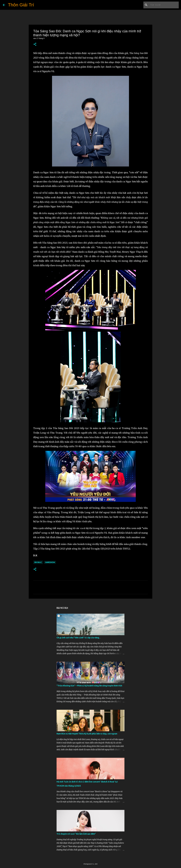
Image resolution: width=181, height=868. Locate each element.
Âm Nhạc (38, 562)
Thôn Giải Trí (21, 5)
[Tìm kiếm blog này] (164, 5)
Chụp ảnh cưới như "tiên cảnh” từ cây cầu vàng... (78, 638)
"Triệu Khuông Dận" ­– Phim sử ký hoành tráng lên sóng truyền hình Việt (89, 686)
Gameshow (50, 562)
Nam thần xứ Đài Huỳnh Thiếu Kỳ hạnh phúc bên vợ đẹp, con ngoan (87, 734)
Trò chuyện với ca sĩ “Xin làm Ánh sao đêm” (76, 834)
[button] (35, 44)
